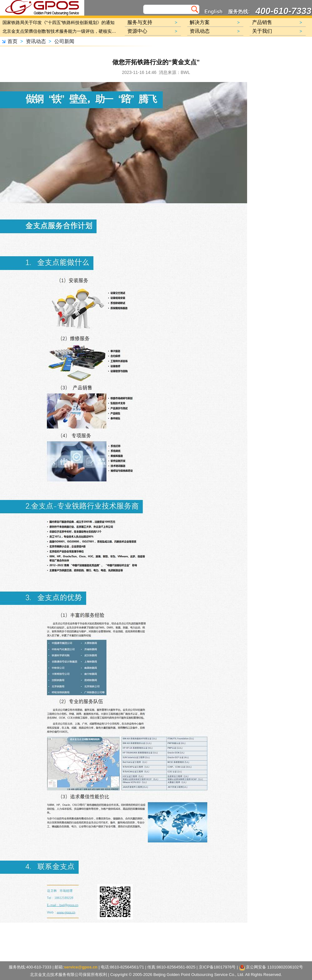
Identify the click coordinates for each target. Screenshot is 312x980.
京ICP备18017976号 (217, 967)
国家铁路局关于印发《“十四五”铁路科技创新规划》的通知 (58, 22)
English (214, 12)
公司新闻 (64, 41)
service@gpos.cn (81, 967)
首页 (12, 41)
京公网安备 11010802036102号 (271, 968)
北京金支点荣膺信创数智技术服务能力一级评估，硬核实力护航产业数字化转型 (61, 31)
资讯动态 (36, 41)
